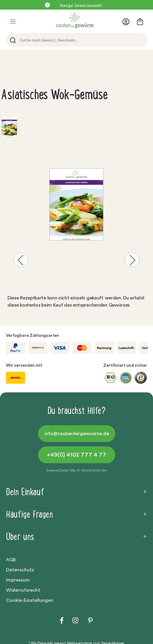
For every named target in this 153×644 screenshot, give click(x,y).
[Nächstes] (132, 260)
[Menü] (13, 22)
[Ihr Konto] (128, 22)
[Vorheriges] (21, 260)
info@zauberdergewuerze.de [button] (77, 434)
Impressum (18, 580)
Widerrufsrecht (23, 590)
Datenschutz (20, 570)
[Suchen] (12, 40)
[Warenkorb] (140, 22)
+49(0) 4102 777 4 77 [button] (76, 455)
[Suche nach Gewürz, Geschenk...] (82, 40)
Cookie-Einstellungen (30, 600)
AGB (11, 560)
